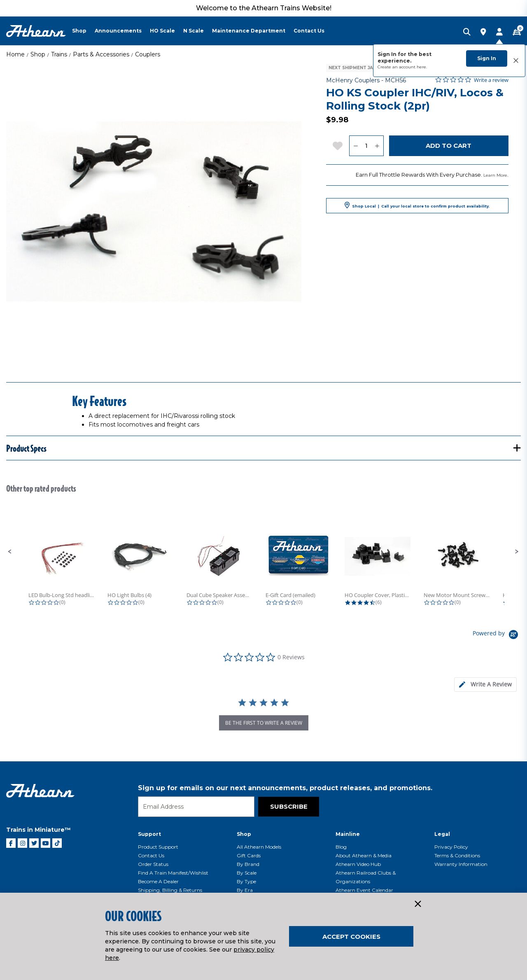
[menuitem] (83, 31)
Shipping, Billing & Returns (170, 890)
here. (422, 67)
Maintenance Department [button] (249, 31)
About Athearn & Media (364, 855)
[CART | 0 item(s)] (517, 33)
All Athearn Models (259, 847)
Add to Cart (449, 146)
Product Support (158, 847)
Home (15, 54)
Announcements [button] (118, 31)
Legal (442, 834)
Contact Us (151, 855)
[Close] (417, 904)
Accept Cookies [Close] (351, 937)
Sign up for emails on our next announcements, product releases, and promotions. (285, 788)
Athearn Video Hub (358, 864)
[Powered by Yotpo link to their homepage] (497, 636)
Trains (59, 54)
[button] (10, 552)
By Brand (248, 864)
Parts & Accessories (101, 54)
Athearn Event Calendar (364, 890)
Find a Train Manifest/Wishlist (173, 873)
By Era (245, 890)
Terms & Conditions (457, 855)
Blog (341, 847)
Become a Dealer (158, 881)
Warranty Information (461, 864)
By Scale (247, 873)
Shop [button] (79, 31)
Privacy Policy (451, 847)
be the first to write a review (264, 723)
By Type (246, 881)
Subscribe (289, 806)
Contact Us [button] (309, 31)
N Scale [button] (194, 31)
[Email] (196, 807)
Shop (38, 54)
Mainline (348, 834)
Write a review (491, 80)
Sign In (487, 58)
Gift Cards (249, 855)
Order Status (153, 864)
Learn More (495, 175)
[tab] (485, 685)
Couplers (148, 54)
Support (149, 834)
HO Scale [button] (162, 31)
